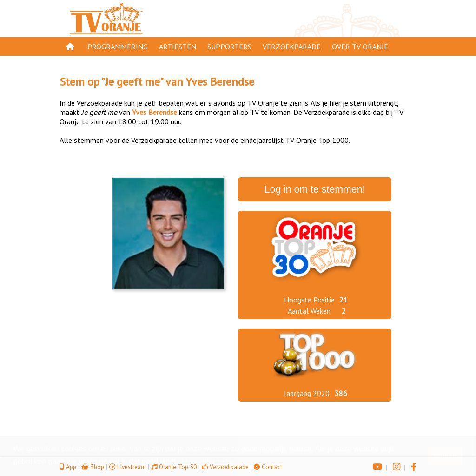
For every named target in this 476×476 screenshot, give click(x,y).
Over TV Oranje (360, 47)
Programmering (118, 47)
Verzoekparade (292, 47)
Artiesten (178, 47)
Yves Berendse (220, 82)
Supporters (229, 47)
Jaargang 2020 (307, 393)
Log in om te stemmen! (315, 189)
